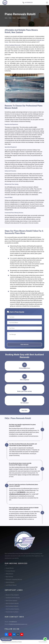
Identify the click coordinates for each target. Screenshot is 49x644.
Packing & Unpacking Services (14, 579)
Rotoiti (14, 18)
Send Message (24, 345)
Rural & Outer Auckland (12, 612)
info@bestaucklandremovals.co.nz (19, 494)
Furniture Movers (10, 571)
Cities (10, 18)
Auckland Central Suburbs (13, 598)
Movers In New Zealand (12, 595)
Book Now (25, 410)
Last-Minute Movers (11, 585)
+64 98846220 (21, 492)
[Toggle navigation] (47, 3)
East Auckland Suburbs (12, 606)
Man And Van (9, 577)
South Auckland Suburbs (12, 609)
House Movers (10, 568)
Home (6, 18)
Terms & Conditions (43, 642)
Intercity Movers (10, 582)
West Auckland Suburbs (12, 603)
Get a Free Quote (6, 639)
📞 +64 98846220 (28, 3)
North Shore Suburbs (11, 601)
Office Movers (9, 574)
